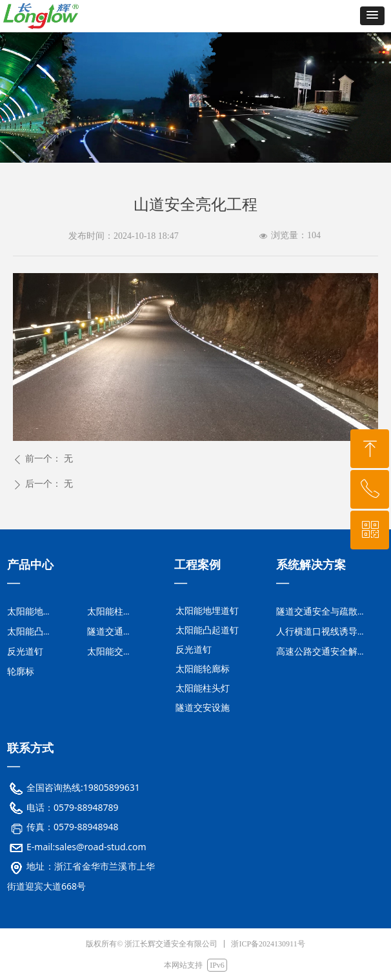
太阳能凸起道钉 (207, 630)
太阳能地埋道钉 (207, 611)
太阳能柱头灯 (203, 689)
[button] (372, 16)
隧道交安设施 (203, 708)
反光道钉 (194, 650)
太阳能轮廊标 (203, 669)
